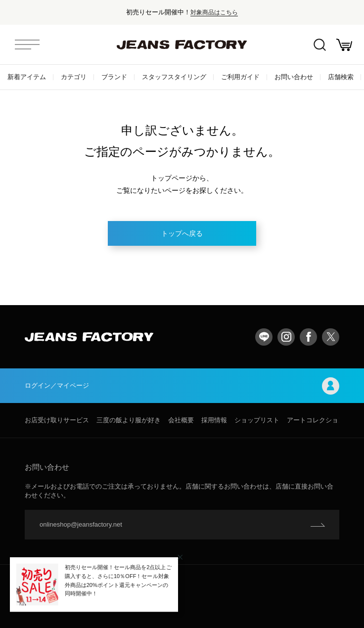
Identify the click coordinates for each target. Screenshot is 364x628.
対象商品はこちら (214, 12)
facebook (308, 337)
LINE (264, 337)
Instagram (286, 337)
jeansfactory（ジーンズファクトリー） (182, 45)
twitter (331, 337)
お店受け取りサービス (57, 420)
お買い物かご (344, 45)
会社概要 (181, 420)
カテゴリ (74, 77)
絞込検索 (320, 45)
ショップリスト (257, 420)
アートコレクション (316, 420)
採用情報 (214, 420)
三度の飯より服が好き (129, 420)
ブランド (114, 77)
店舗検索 (341, 77)
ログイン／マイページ (182, 386)
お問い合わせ (294, 77)
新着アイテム (27, 77)
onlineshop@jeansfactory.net (81, 524)
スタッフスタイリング (174, 77)
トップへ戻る (182, 233)
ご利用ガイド (240, 77)
